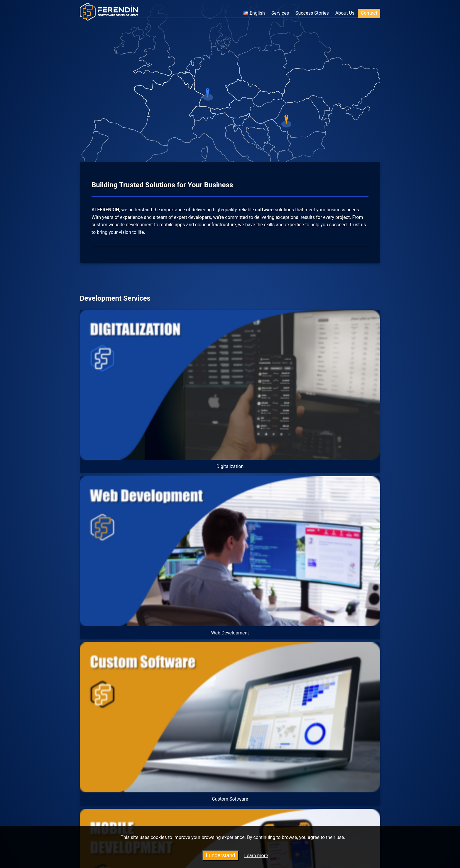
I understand (221, 855)
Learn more (256, 856)
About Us (345, 13)
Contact (369, 13)
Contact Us (302, 756)
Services (280, 13)
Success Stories (312, 13)
